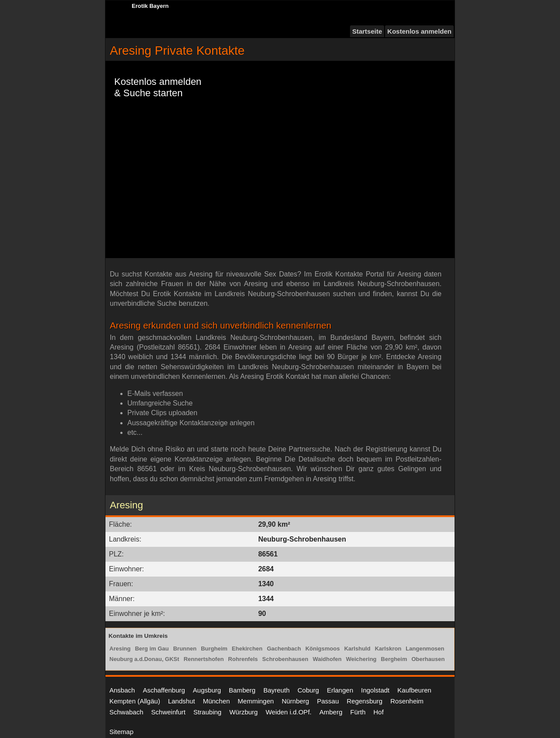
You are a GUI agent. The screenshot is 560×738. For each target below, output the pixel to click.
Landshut (182, 701)
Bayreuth (276, 690)
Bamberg (242, 690)
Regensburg (364, 701)
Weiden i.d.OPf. (289, 712)
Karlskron (388, 649)
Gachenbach (284, 649)
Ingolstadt (375, 690)
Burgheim (214, 649)
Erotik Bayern (150, 6)
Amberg (331, 712)
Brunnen (185, 649)
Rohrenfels (243, 659)
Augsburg (207, 690)
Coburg (308, 690)
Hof (379, 712)
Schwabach (126, 712)
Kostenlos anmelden (419, 31)
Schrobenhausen (285, 659)
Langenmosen (425, 649)
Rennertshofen (204, 659)
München (217, 701)
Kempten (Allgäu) (135, 701)
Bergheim (394, 659)
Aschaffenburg (164, 690)
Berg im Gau (152, 649)
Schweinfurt (168, 712)
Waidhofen (327, 659)
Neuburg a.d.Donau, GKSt (144, 659)
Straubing (207, 712)
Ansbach (122, 690)
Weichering (361, 659)
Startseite (367, 31)
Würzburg (243, 712)
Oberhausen (428, 659)
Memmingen (256, 701)
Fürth (358, 712)
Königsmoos (323, 649)
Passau (328, 701)
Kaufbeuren (414, 690)
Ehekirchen (247, 649)
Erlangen (340, 690)
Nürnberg (296, 701)
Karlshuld (357, 649)
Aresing (120, 649)
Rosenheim (407, 701)
